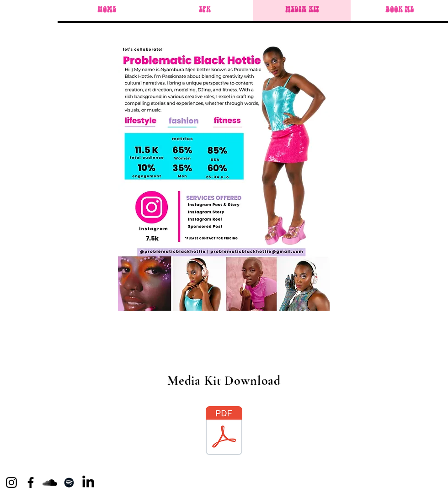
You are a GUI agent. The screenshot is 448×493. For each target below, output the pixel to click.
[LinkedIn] (88, 482)
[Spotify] (69, 482)
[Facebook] (31, 482)
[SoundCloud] (50, 482)
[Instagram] (11, 482)
